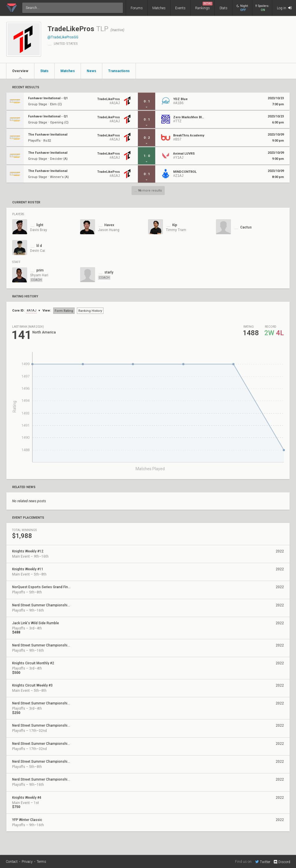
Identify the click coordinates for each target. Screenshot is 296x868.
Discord (282, 862)
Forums (137, 8)
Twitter (263, 862)
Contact (12, 862)
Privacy (27, 862)
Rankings (204, 6)
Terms (41, 862)
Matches (159, 8)
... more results (148, 191)
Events (180, 8)
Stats (223, 8)
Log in (284, 8)
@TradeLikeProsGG (63, 37)
